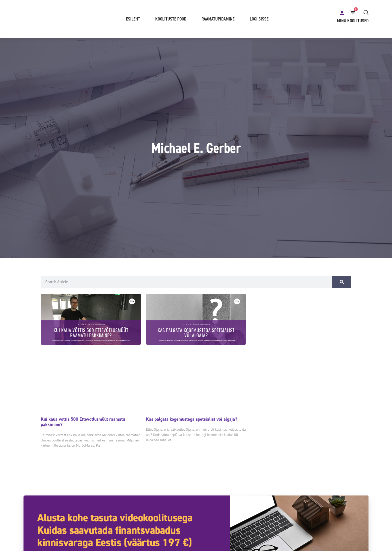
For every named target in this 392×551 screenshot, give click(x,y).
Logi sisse (259, 19)
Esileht (133, 19)
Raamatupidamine (218, 19)
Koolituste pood (171, 19)
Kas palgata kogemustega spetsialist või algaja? (192, 419)
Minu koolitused (353, 21)
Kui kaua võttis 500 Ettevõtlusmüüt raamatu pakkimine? (83, 422)
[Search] (342, 282)
